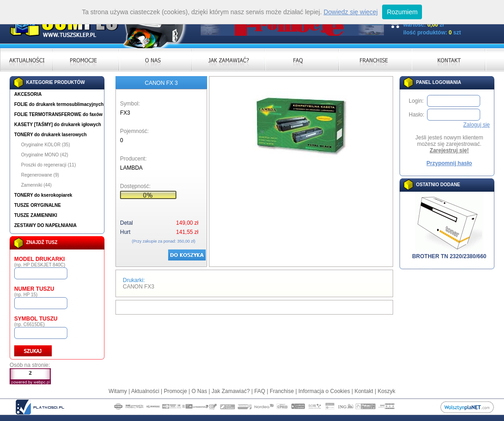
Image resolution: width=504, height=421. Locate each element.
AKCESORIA (28, 94)
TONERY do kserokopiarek (43, 195)
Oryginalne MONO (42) (45, 155)
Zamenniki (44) (36, 185)
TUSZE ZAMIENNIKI (36, 215)
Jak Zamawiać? (231, 391)
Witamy (118, 391)
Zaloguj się (477, 125)
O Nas (199, 391)
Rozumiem (402, 12)
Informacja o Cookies (324, 391)
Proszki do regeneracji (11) (49, 165)
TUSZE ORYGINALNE (38, 205)
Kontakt (364, 391)
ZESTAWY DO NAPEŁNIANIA (45, 225)
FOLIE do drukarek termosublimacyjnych (59, 104)
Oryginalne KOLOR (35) (46, 145)
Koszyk (386, 391)
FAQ (260, 391)
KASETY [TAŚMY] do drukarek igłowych (58, 125)
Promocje (175, 391)
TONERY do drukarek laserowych (50, 135)
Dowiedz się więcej (351, 12)
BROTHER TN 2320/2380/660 (449, 254)
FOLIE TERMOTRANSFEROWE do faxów (58, 114)
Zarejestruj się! (449, 150)
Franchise (282, 391)
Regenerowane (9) (40, 175)
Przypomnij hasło (449, 163)
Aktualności (145, 391)
